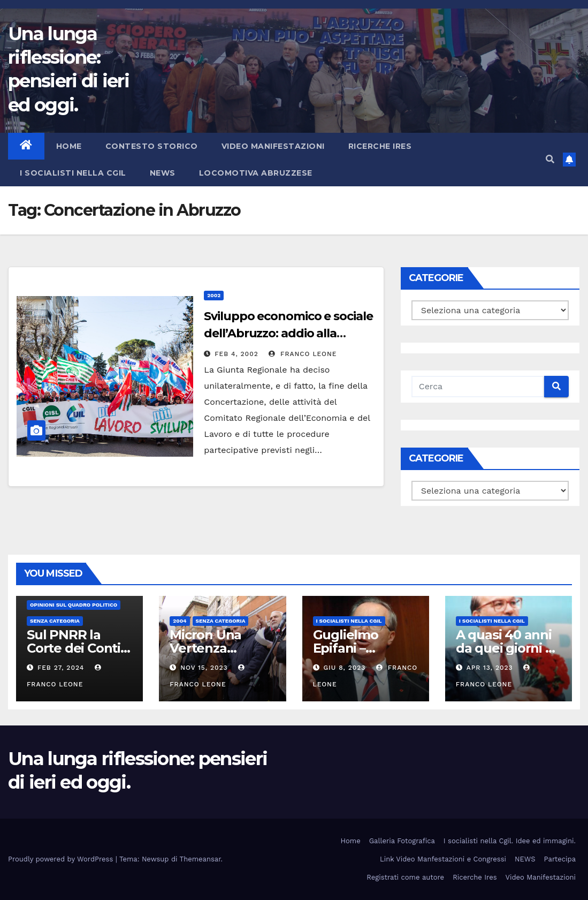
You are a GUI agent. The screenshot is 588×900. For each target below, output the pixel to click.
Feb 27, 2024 (61, 668)
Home (69, 146)
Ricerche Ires (380, 146)
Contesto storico (152, 146)
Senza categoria (55, 621)
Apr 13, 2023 (490, 668)
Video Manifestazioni (273, 146)
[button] (550, 159)
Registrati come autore (405, 877)
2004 (180, 621)
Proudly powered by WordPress (62, 859)
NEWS (163, 173)
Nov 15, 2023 (204, 668)
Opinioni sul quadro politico (74, 605)
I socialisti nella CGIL (73, 173)
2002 (214, 295)
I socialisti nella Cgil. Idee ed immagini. (510, 841)
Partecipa (560, 859)
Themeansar (200, 859)
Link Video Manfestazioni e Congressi (443, 859)
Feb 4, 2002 (236, 354)
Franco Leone (303, 354)
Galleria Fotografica (402, 841)
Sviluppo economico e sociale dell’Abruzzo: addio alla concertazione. (288, 333)
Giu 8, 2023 (344, 668)
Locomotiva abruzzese (256, 173)
